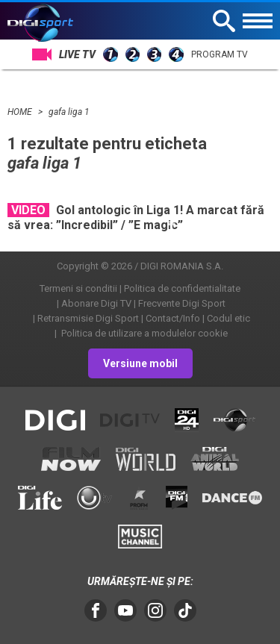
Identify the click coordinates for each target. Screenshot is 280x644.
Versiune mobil (140, 363)
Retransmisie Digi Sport (88, 318)
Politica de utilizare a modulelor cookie (143, 333)
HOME (21, 112)
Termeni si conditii (78, 288)
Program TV (220, 54)
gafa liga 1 (69, 112)
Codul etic (228, 318)
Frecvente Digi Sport (182, 303)
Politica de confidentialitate (182, 288)
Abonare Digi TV (96, 303)
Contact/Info (173, 318)
